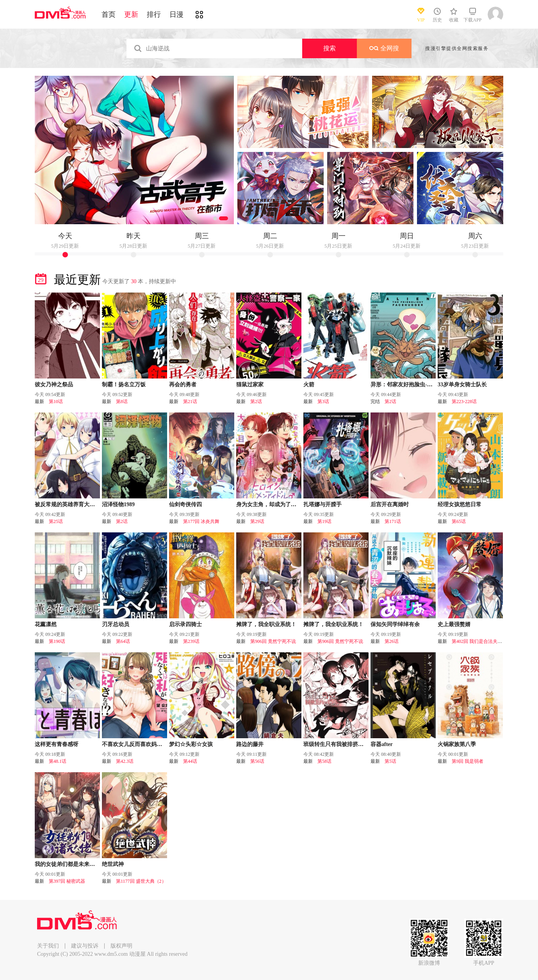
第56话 (257, 761)
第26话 (392, 641)
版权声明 (121, 946)
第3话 (323, 402)
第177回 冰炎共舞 (201, 521)
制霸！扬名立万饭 (124, 385)
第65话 (459, 521)
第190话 (57, 641)
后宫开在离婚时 (390, 504)
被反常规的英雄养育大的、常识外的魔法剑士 (89, 504)
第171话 (393, 521)
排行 (154, 14)
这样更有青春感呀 (57, 744)
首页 (109, 14)
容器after (382, 744)
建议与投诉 (85, 946)
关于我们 (48, 946)
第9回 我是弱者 (468, 761)
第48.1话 (58, 761)
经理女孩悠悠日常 (460, 504)
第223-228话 (464, 402)
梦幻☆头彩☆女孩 (191, 744)
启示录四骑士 (185, 624)
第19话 (324, 521)
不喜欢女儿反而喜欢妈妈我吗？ (140, 744)
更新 (131, 14)
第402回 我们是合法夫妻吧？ (482, 641)
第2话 (256, 402)
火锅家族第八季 (457, 744)
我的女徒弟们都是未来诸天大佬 (73, 864)
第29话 (257, 521)
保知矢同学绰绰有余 (395, 624)
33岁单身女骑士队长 (462, 385)
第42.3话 (125, 761)
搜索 (330, 48)
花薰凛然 (46, 624)
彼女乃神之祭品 (54, 385)
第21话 (190, 402)
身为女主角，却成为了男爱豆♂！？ (279, 504)
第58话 (324, 761)
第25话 (56, 521)
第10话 (56, 402)
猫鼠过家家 (250, 385)
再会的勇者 (183, 385)
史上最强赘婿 (454, 624)
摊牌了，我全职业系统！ (266, 624)
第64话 (123, 641)
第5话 (390, 761)
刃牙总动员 (116, 624)
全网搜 (384, 48)
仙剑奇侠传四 (185, 504)
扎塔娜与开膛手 (322, 504)
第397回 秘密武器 (67, 881)
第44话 (190, 761)
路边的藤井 (250, 744)
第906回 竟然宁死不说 (273, 641)
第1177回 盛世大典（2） (141, 881)
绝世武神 (113, 864)
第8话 (122, 402)
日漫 (176, 14)
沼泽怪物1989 (118, 504)
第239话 (191, 641)
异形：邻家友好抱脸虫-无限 (404, 385)
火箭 (309, 385)
